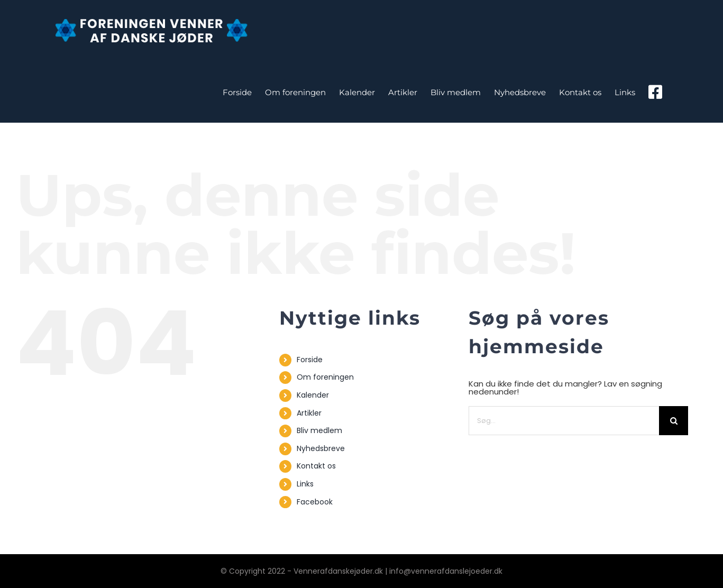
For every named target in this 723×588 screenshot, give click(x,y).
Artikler (309, 413)
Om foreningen (325, 377)
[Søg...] (564, 421)
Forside (310, 360)
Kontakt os (316, 466)
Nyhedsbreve (321, 448)
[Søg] (674, 421)
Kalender (313, 395)
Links (305, 484)
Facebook (315, 502)
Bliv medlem (319, 430)
